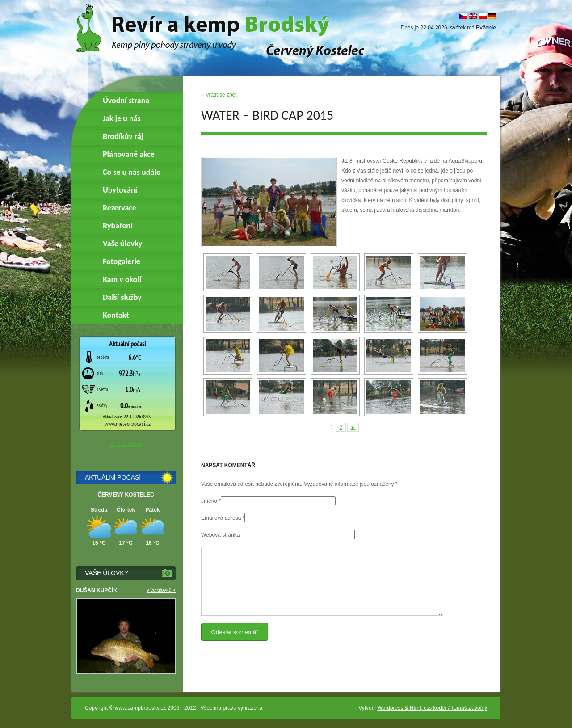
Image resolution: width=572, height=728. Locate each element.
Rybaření (118, 226)
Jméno (209, 501)
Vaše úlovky (122, 244)
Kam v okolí (122, 279)
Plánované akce (129, 154)
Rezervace (120, 208)
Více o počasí (126, 444)
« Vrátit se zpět (219, 95)
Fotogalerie (122, 261)
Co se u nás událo (132, 172)
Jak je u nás (122, 118)
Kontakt (116, 315)
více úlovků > (161, 590)
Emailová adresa (221, 518)
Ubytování (120, 190)
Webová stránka (221, 535)
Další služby (122, 297)
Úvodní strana (126, 101)
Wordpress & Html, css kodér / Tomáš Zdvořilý (432, 708)
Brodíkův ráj (123, 136)
